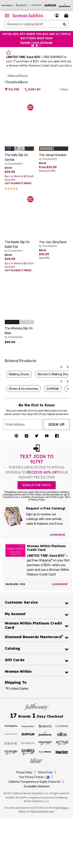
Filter (12, 89)
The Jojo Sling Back (54, 244)
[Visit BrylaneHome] (45, 752)
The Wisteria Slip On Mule (19, 333)
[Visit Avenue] (28, 734)
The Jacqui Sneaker (54, 157)
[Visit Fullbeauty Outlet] (36, 761)
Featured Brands (18, 76)
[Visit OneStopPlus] (11, 726)
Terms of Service (39, 811)
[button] (57, 15)
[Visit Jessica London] (11, 734)
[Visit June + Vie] (11, 743)
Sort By (33, 89)
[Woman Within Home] (28, 15)
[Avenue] (50, 5)
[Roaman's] (22, 5)
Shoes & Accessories (24, 389)
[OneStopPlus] (7, 5)
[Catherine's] (36, 5)
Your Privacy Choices (35, 777)
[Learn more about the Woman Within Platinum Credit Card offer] (60, 584)
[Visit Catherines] (62, 726)
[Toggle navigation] (7, 15)
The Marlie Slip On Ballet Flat (19, 246)
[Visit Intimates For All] (11, 752)
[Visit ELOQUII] (28, 743)
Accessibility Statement (36, 786)
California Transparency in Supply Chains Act (35, 782)
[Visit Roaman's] (45, 726)
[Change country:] (7, 689)
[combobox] (36, 24)
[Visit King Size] (62, 752)
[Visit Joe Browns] (45, 734)
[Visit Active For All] (62, 743)
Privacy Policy (24, 772)
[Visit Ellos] (62, 734)
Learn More (65, 66)
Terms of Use (45, 772)
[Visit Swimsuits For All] (45, 743)
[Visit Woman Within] (28, 726)
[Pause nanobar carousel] (33, 45)
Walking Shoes (19, 374)
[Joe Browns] (65, 5)
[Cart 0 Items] (67, 15)
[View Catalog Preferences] (57, 535)
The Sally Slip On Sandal (19, 159)
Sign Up (57, 424)
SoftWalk (53, 389)
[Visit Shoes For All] (28, 752)
